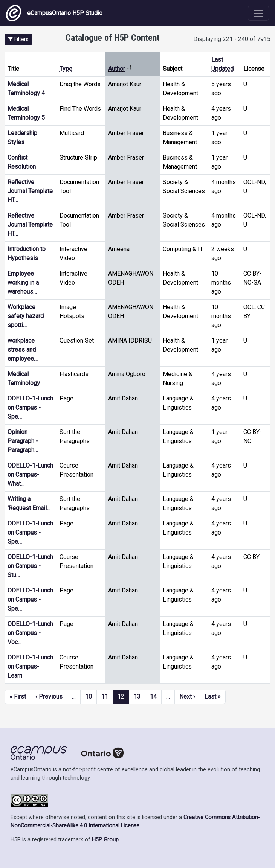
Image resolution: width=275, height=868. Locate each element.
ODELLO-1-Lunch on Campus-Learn (30, 666)
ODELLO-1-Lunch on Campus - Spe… (30, 407)
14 (153, 697)
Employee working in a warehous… (23, 282)
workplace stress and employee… (23, 349)
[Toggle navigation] (258, 13)
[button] (18, 39)
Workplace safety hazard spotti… (26, 316)
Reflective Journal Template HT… (30, 191)
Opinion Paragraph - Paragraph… (23, 441)
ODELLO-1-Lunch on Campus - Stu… (30, 566)
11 (105, 697)
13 (137, 697)
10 (89, 697)
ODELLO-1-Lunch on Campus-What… (30, 474)
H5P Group (105, 840)
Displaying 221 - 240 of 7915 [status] (232, 39)
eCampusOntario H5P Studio (54, 13)
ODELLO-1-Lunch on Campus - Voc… (30, 633)
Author (120, 69)
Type (66, 69)
